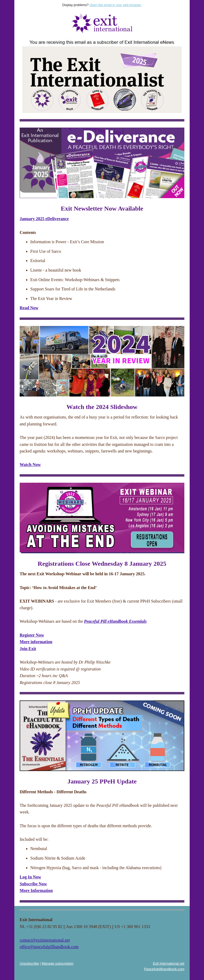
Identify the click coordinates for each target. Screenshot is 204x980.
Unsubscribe (29, 963)
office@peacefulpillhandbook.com (49, 947)
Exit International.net (169, 963)
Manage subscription (58, 963)
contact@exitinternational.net (45, 940)
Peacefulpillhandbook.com (164, 969)
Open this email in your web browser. (116, 5)
